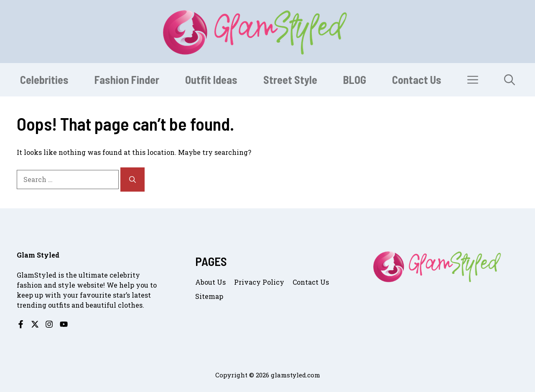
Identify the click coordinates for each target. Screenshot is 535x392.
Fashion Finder (127, 80)
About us (210, 282)
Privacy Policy (259, 282)
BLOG (355, 80)
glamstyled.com (296, 375)
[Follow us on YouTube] (64, 324)
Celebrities (44, 80)
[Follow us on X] (35, 324)
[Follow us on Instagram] (49, 324)
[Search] (132, 180)
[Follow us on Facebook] (21, 324)
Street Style (290, 80)
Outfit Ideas (211, 80)
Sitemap (209, 296)
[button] (510, 80)
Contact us (311, 282)
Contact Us (417, 80)
